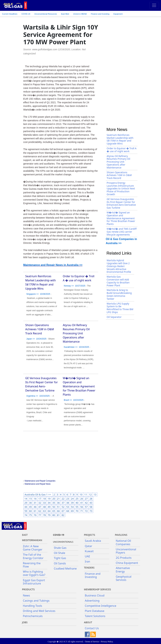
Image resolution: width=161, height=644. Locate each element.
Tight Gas (60, 558)
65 (54, 511)
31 (35, 503)
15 (30, 499)
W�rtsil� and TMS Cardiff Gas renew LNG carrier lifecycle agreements (122, 232)
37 (63, 503)
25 (77, 499)
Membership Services (97, 589)
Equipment (118, 14)
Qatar (88, 546)
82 (63, 515)
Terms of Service (92, 642)
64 (49, 511)
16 (35, 499)
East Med (65, 14)
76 (35, 515)
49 (49, 507)
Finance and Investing (100, 14)
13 (95, 494)
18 (44, 499)
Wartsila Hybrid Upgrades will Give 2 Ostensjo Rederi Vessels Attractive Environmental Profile (119, 266)
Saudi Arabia (93, 541)
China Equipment (127, 563)
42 (86, 503)
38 (68, 503)
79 (49, 515)
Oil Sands (60, 563)
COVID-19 (26, 14)
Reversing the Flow (32, 565)
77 (40, 515)
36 (58, 503)
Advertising (92, 601)
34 (49, 503)
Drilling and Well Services (39, 611)
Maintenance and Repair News (38, 484)
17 (40, 499)
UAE (87, 556)
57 (86, 507)
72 (86, 511)
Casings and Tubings (36, 601)
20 (54, 499)
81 (58, 515)
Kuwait (89, 551)
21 (58, 499)
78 (44, 515)
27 (86, 499)
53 (68, 507)
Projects (90, 535)
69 (72, 511)
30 (30, 503)
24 (72, 499)
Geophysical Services (124, 578)
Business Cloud (95, 595)
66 (58, 511)
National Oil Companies (123, 542)
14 (26, 499)
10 (81, 494)
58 (91, 507)
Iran (87, 561)
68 (68, 511)
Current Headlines (10, 14)
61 (35, 511)
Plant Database (95, 611)
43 (91, 503)
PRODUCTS (28, 589)
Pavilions (121, 535)
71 (82, 511)
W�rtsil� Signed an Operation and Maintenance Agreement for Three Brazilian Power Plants (79, 386)
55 (77, 507)
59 (26, 511)
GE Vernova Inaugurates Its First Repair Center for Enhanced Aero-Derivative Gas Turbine (121, 203)
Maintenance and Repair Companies (40, 481)
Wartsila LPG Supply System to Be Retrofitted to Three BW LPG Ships (120, 308)
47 (40, 507)
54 (72, 507)
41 (82, 503)
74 (26, 515)
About (88, 622)
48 (44, 507)
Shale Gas (60, 548)
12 (90, 494)
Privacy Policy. (107, 642)
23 (68, 499)
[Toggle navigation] (154, 5)
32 (40, 503)
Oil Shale (60, 553)
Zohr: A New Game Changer (33, 548)
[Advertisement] (61, 456)
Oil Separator (114, 317)
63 (44, 511)
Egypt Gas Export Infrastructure (34, 582)
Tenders (89, 568)
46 (35, 507)
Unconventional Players (126, 551)
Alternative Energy (123, 570)
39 (72, 503)
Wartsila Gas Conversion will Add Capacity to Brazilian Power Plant (118, 281)
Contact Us (92, 628)
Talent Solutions (95, 616)
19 (49, 499)
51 (58, 507)
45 (30, 507)
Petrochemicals (33, 616)
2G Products (124, 558)
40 (77, 503)
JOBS (25, 622)
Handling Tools (33, 606)
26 (82, 499)
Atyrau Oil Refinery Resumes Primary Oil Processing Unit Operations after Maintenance (76, 333)
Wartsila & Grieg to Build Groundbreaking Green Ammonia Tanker (119, 294)
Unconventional (45, 14)
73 (91, 511)
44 (26, 507)
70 (77, 511)
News (26, 595)
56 (82, 507)
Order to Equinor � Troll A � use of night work (122, 150)
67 (63, 511)
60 (30, 511)
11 (86, 494)
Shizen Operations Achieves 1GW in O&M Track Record (40, 329)
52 (63, 507)
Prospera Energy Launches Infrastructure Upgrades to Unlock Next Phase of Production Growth (121, 189)
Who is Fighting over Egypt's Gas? (34, 573)
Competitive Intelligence (101, 606)
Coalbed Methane (65, 569)
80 (54, 515)
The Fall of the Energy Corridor (33, 556)
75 (30, 515)
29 (26, 503)
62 (40, 511)
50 (54, 507)
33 (44, 503)
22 (63, 499)
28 (91, 499)
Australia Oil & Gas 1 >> (38, 494)
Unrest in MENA (80, 14)
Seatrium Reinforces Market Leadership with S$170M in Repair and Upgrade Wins (120, 139)
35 (54, 503)
